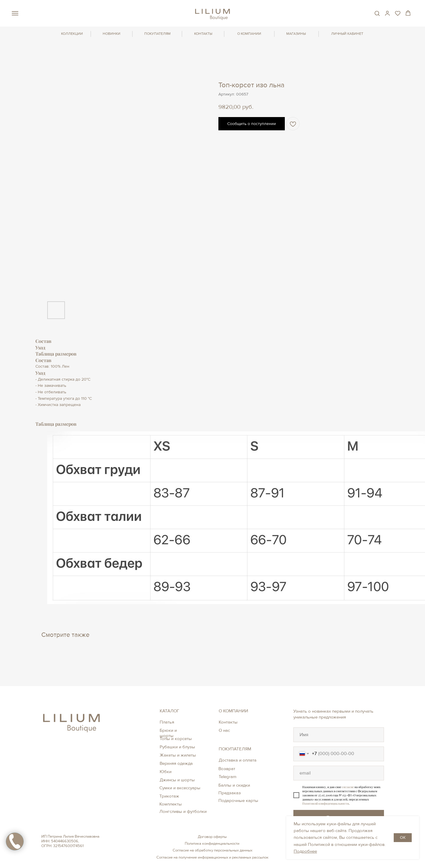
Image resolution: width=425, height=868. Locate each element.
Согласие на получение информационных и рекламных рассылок (212, 857)
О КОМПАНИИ (249, 34)
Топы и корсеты (176, 739)
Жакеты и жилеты (178, 755)
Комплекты (171, 804)
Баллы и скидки (234, 785)
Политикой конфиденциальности (326, 803)
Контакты (228, 722)
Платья (167, 722)
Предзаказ (230, 793)
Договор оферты (212, 837)
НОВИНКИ (112, 34)
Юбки (166, 772)
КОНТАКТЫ (203, 34)
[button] (377, 13)
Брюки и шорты (168, 733)
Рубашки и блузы (177, 747)
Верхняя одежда (176, 763)
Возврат (227, 769)
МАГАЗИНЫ (296, 34)
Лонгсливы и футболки (183, 811)
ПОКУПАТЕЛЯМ (157, 34)
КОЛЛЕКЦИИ (72, 34)
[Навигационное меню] (15, 13)
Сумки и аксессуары (180, 788)
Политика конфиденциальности (212, 844)
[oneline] (339, 735)
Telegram (228, 777)
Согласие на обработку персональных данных (212, 850)
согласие (348, 787)
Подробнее (305, 851)
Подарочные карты (238, 800)
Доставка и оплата (238, 760)
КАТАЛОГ (169, 711)
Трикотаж (169, 796)
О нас (224, 730)
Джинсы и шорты (177, 780)
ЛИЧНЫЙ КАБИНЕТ (347, 34)
